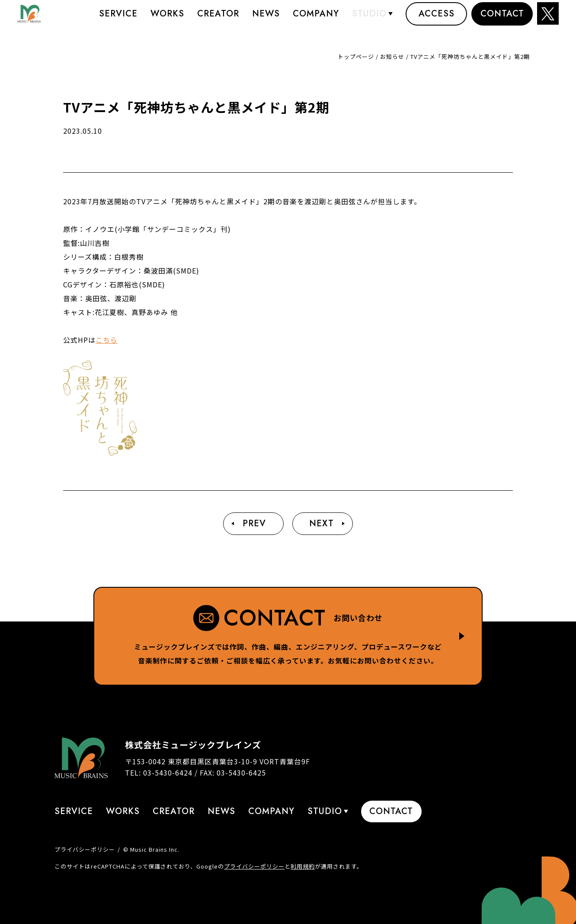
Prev (254, 523)
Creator (218, 19)
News (266, 19)
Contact (502, 19)
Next (322, 523)
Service (118, 19)
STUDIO (369, 19)
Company (316, 19)
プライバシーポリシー (85, 849)
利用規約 (303, 866)
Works (167, 19)
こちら (107, 340)
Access (437, 19)
